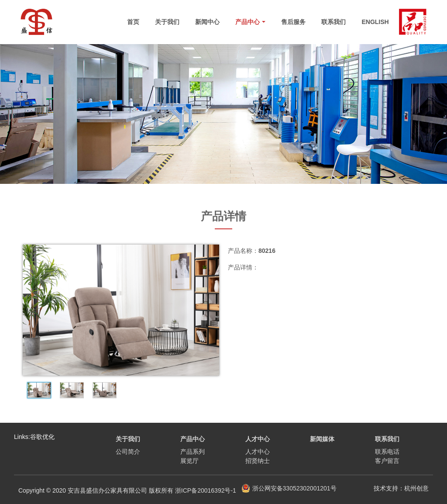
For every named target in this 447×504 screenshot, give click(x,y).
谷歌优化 (42, 437)
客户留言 (387, 461)
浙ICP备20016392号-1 (206, 490)
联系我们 (334, 22)
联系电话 (387, 452)
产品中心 (251, 22)
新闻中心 (207, 22)
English (375, 22)
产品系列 (193, 452)
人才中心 (258, 452)
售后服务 (293, 22)
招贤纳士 (258, 461)
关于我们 (167, 22)
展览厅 (189, 461)
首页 (133, 22)
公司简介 (128, 452)
